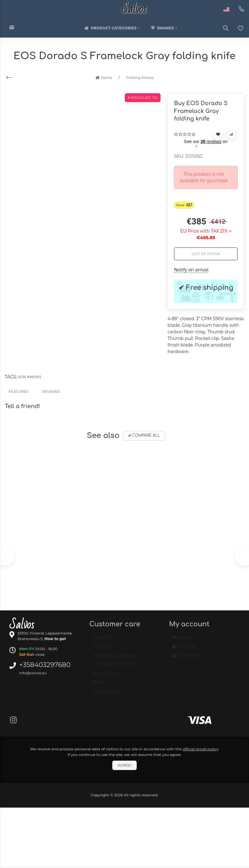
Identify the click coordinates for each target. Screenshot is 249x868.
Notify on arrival (191, 270)
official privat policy (201, 749)
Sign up (184, 649)
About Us (102, 640)
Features (18, 391)
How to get (55, 639)
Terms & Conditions (113, 667)
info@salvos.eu (33, 673)
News (98, 685)
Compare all (144, 436)
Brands (165, 28)
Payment (102, 649)
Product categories (113, 28)
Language (187, 658)
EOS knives (30, 377)
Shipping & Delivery (114, 658)
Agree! (124, 765)
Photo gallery (107, 694)
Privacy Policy (107, 676)
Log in (182, 640)
